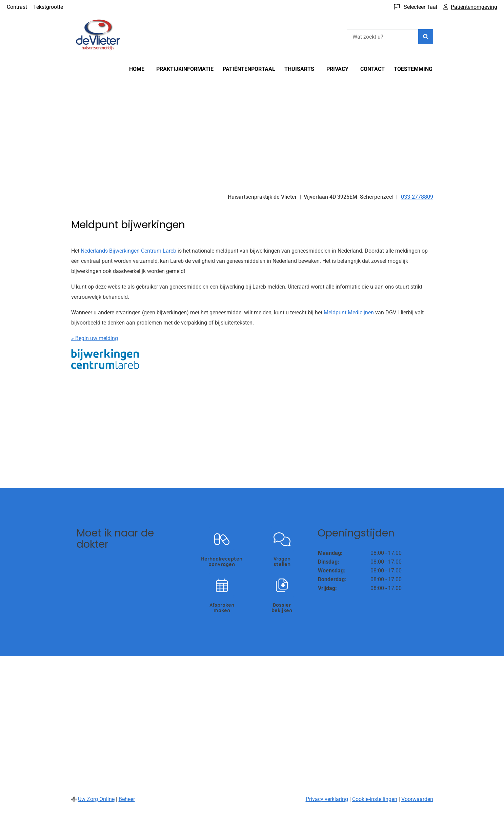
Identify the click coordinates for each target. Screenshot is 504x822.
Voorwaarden (417, 799)
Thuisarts (299, 69)
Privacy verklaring (327, 799)
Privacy (337, 69)
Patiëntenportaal (249, 69)
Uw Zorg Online (96, 799)
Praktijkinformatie (185, 69)
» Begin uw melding (95, 338)
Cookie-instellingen (375, 799)
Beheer (127, 799)
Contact (372, 69)
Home (137, 69)
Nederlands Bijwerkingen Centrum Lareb (128, 251)
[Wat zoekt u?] (382, 37)
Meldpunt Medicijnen (349, 312)
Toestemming (413, 69)
